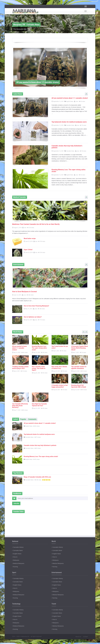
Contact (85, 637)
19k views (42, 241)
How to (15, 557)
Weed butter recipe (30, 238)
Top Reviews (18, 473)
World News (18, 332)
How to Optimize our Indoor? (33, 317)
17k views (42, 320)
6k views (82, 101)
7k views (83, 125)
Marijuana (16, 560)
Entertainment (57, 572)
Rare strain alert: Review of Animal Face (59, 367)
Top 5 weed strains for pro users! (60, 347)
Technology (16, 604)
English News (69, 101)
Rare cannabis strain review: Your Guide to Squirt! (39, 368)
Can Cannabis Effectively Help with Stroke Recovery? (20, 406)
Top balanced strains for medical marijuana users (69, 122)
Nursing (15, 567)
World (54, 541)
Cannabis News (69, 125)
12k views (31, 228)
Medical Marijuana (18, 563)
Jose (76, 101)
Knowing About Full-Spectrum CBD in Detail (79, 386)
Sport (14, 572)
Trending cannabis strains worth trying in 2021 (20, 367)
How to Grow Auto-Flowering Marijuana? (36, 306)
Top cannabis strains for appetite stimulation (79, 367)
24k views (38, 480)
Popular (23, 419)
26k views (30, 295)
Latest (16, 419)
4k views (84, 390)
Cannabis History (18, 547)
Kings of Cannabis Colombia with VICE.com (37, 477)
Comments (32, 419)
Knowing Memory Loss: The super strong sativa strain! (68, 171)
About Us (78, 637)
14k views (42, 252)
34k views (41, 309)
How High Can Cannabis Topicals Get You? (39, 405)
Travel (54, 604)
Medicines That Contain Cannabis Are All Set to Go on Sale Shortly (36, 224)
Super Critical (28, 250)
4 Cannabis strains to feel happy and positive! (60, 386)
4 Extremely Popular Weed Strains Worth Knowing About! (80, 348)
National (15, 541)
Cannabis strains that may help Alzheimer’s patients (67, 147)
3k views (24, 371)
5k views (83, 151)
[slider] (46, 480)
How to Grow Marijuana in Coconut (24, 292)
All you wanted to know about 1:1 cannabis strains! (70, 98)
